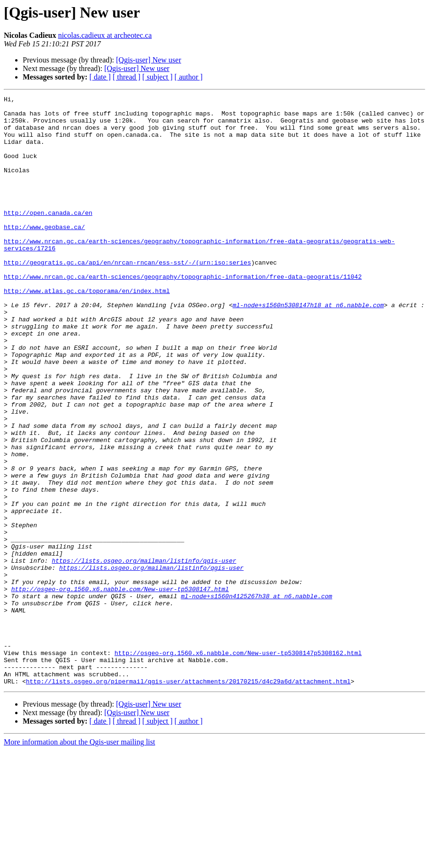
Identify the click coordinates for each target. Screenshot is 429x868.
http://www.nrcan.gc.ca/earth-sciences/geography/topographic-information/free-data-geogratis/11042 (183, 313)
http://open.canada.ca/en (48, 237)
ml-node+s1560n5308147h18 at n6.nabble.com (308, 347)
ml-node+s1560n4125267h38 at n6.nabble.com (256, 697)
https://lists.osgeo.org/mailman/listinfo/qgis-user (144, 654)
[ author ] (189, 77)
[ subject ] (158, 77)
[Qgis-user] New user (149, 60)
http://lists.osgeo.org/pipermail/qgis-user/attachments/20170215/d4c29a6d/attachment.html (188, 799)
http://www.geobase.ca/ (44, 254)
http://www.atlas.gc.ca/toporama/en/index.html (87, 330)
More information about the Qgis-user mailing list (79, 860)
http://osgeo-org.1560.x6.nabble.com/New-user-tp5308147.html (120, 688)
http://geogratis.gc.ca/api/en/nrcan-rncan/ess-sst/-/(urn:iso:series (127, 296)
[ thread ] (127, 77)
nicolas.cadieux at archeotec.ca (105, 35)
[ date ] (100, 77)
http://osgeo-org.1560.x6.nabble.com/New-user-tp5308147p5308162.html (238, 765)
